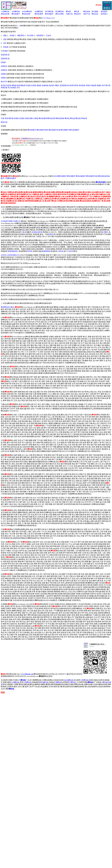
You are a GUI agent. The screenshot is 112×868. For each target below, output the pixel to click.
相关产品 (87, 14)
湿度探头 (4, 70)
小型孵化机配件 (10, 178)
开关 (18, 88)
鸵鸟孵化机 (60, 11)
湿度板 (3, 78)
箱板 (5, 35)
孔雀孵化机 (39, 11)
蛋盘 (5, 39)
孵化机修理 (39, 14)
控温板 (16, 118)
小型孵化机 (5, 11)
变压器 (3, 85)
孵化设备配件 (74, 130)
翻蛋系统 (21, 35)
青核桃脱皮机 (13, 251)
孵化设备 (87, 11)
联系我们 (104, 14)
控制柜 (3, 62)
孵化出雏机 (60, 14)
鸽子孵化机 (49, 11)
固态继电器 (21, 85)
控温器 (28, 85)
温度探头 (4, 66)
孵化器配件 (65, 130)
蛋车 (5, 43)
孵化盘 (73, 118)
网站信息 (95, 14)
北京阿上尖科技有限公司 (10, 255)
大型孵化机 (16, 11)
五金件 (49, 35)
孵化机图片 (16, 14)
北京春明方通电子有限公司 (11, 221)
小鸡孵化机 (27, 682)
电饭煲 (94, 85)
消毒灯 (57, 85)
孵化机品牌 (26, 14)
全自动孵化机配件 (60, 176)
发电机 (5, 51)
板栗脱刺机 (46, 251)
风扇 (6, 118)
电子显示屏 (106, 85)
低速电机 (45, 85)
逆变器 (9, 85)
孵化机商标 (60, 118)
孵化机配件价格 (54, 130)
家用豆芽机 (74, 85)
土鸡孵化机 (15, 682)
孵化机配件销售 (42, 130)
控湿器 (34, 85)
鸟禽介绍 (69, 14)
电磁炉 (99, 85)
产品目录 (70, 251)
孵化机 (68, 11)
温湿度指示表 (65, 85)
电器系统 (40, 35)
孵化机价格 (5, 14)
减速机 (39, 85)
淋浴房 (61, 251)
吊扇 (2, 118)
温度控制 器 (5, 55)
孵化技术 (77, 14)
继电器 (14, 85)
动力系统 (30, 35)
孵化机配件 (49, 14)
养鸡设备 (82, 85)
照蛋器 (6, 47)
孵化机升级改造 (81, 118)
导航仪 (88, 85)
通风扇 (11, 118)
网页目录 (4, 122)
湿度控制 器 (5, 59)
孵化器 (77, 11)
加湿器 (12, 35)
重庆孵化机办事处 (7, 307)
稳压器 (51, 85)
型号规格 (95, 11)
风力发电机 (12, 88)
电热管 (40, 232)
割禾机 (30, 251)
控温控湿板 (29, 118)
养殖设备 (4, 88)
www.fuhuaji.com (48, 18)
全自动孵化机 (27, 11)
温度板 (3, 74)
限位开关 (4, 82)
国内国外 (104, 11)
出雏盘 (36, 118)
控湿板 (22, 118)
